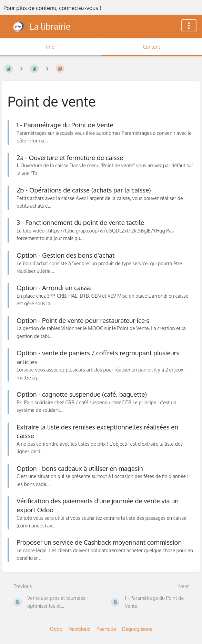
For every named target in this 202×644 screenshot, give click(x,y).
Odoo (56, 629)
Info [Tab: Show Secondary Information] (50, 47)
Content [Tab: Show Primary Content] (151, 47)
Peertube (106, 629)
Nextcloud (79, 629)
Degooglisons (137, 629)
